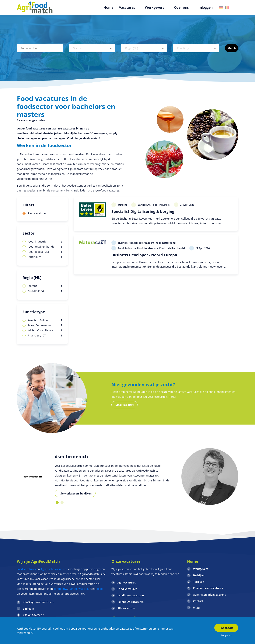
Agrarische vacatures (54, 569)
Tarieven (199, 582)
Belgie (227, 8)
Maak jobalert (124, 405)
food (100, 589)
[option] (33, 477)
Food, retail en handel (45, 247)
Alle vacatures (126, 608)
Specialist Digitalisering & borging (143, 211)
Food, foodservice (45, 252)
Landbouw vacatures (131, 595)
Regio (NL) (32, 278)
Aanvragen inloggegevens (210, 595)
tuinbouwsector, (79, 589)
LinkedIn (28, 609)
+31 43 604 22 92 (33, 615)
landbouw (61, 589)
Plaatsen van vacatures (208, 588)
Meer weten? (25, 633)
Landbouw (45, 257)
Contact (198, 601)
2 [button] (62, 503)
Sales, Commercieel (45, 325)
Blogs (197, 607)
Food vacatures (37, 213)
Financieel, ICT (45, 336)
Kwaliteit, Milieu (45, 320)
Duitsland (221, 8)
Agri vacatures (127, 582)
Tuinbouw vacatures (131, 602)
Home (193, 561)
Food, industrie (45, 242)
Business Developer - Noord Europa (144, 255)
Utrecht (45, 286)
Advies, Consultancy (45, 330)
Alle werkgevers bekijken (75, 493)
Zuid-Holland (45, 291)
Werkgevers (201, 569)
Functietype (34, 312)
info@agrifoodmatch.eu (38, 602)
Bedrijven (199, 575)
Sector (28, 233)
